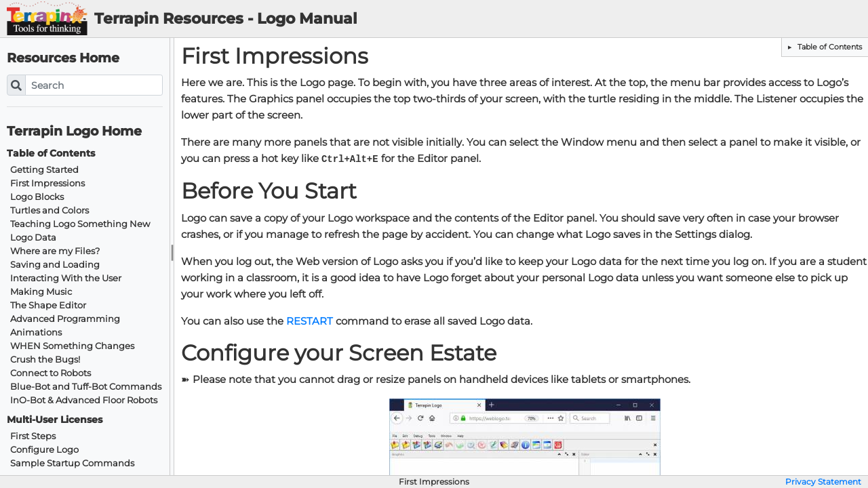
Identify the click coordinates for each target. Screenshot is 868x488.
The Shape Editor (48, 305)
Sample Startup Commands (72, 463)
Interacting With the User (66, 278)
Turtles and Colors (50, 210)
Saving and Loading (55, 265)
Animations (36, 332)
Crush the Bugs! (45, 360)
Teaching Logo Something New (80, 224)
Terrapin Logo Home (74, 131)
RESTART (310, 321)
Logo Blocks (37, 197)
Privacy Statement (823, 482)
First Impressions (47, 183)
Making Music (41, 292)
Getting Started (44, 170)
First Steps (33, 436)
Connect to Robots (51, 373)
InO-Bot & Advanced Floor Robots (84, 400)
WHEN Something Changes (72, 346)
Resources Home (63, 58)
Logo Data (33, 238)
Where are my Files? (55, 251)
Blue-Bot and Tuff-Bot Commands (86, 387)
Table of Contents (829, 47)
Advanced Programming (65, 319)
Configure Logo (44, 450)
